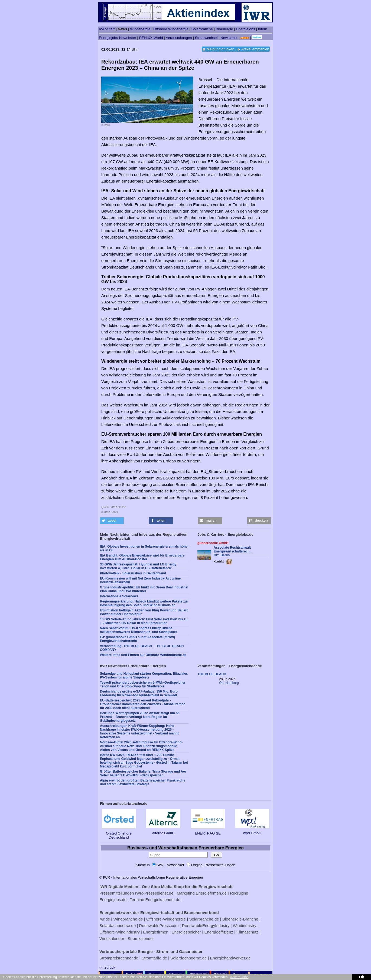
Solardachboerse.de (118, 926)
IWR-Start (107, 29)
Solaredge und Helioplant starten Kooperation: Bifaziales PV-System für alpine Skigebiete (144, 676)
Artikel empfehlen (255, 49)
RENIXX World (151, 38)
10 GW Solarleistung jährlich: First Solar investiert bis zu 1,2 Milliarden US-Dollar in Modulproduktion (144, 621)
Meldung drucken (220, 49)
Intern (263, 29)
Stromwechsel (206, 38)
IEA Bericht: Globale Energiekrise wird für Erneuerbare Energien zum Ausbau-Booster (142, 557)
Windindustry (245, 926)
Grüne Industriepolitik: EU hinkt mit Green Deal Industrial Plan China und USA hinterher (144, 589)
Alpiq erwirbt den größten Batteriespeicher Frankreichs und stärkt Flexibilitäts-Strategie (143, 782)
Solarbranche (202, 29)
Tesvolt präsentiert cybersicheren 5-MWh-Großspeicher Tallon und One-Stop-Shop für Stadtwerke (143, 684)
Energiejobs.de (113, 900)
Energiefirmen (156, 932)
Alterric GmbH (163, 831)
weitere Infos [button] (239, 977)
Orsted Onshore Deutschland (119, 833)
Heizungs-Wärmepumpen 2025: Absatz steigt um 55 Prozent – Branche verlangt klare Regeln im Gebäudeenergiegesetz (140, 717)
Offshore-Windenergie (166, 919)
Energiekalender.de (163, 900)
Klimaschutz (247, 932)
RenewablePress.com (159, 926)
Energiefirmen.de (211, 893)
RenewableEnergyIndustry (206, 926)
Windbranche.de (128, 919)
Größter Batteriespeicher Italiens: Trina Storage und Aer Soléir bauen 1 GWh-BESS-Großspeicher (143, 773)
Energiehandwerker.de (230, 958)
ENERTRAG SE (208, 831)
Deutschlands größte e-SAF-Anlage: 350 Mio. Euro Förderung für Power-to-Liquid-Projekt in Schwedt (139, 693)
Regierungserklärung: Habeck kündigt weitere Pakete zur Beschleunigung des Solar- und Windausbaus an (144, 603)
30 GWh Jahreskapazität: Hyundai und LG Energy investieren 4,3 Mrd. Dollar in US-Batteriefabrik (138, 566)
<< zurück (107, 967)
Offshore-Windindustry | (121, 932)
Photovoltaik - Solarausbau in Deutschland (133, 573)
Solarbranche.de (204, 919)
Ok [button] (361, 977)
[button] (112, 521)
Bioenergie (224, 29)
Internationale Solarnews (119, 596)
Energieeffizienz (219, 932)
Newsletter (229, 38)
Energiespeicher (186, 932)
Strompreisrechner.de (119, 958)
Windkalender (112, 938)
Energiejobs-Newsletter (118, 38)
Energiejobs (245, 29)
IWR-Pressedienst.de (154, 893)
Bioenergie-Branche (240, 919)
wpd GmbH (252, 831)
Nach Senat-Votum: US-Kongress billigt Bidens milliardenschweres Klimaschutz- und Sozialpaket (138, 630)
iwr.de (105, 919)
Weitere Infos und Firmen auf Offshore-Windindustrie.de (143, 655)
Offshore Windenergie (171, 29)
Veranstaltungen (179, 38)
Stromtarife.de (154, 958)
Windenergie (140, 29)
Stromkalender (141, 938)
